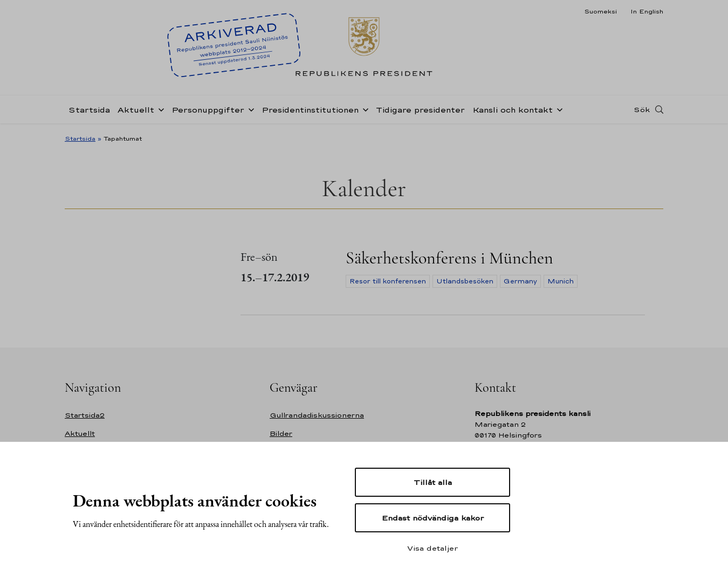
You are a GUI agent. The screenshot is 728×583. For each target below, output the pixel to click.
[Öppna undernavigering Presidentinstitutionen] (363, 109)
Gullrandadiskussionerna (317, 415)
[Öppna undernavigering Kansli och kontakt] (558, 109)
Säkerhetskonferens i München (449, 258)
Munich (561, 281)
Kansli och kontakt (513, 110)
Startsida (89, 110)
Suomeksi (600, 11)
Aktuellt (136, 110)
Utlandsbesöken (465, 281)
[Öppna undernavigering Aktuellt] (159, 109)
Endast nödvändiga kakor (433, 518)
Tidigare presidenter (420, 110)
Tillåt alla (433, 482)
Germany (520, 281)
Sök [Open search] (642, 109)
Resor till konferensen (388, 281)
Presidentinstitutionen (310, 110)
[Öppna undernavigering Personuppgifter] (249, 109)
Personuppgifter (208, 110)
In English (647, 11)
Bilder (281, 433)
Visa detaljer (432, 548)
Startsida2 (85, 415)
